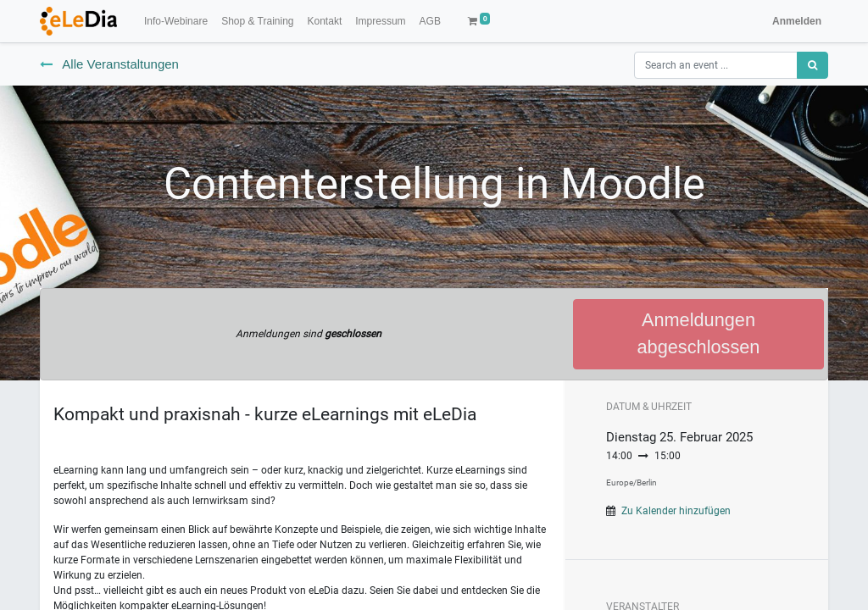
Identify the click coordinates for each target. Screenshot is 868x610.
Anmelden (797, 21)
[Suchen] (812, 65)
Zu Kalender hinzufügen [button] (676, 511)
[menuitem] (176, 21)
